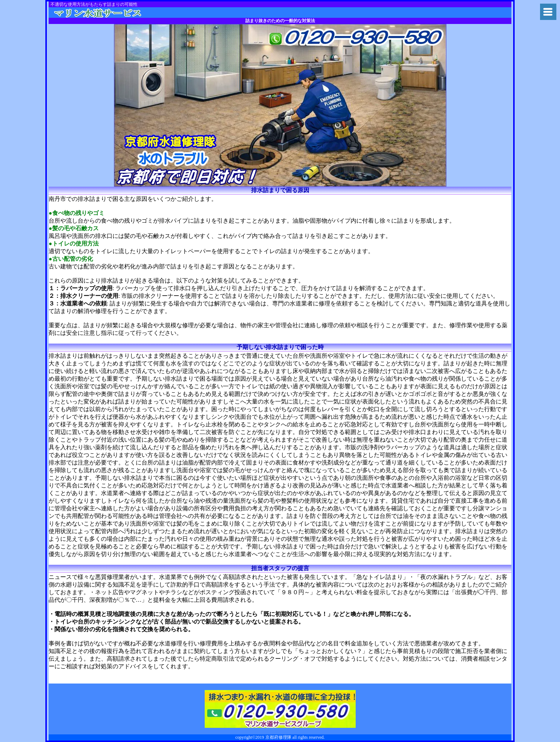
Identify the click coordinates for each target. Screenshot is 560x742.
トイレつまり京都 (108, 13)
